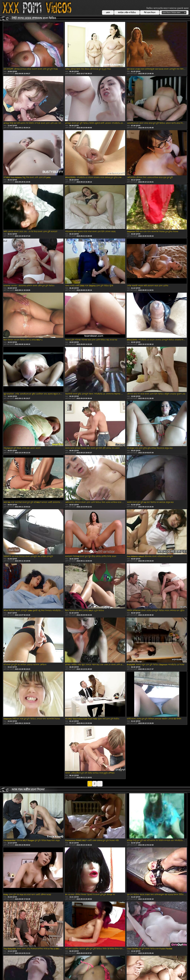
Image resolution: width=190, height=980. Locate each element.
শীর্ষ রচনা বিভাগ (150, 13)
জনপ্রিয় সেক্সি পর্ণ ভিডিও (127, 13)
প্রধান (108, 13)
